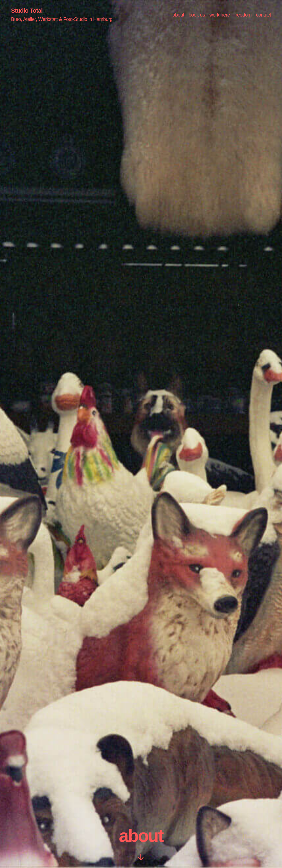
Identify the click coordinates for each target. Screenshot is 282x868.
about (178, 15)
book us (197, 15)
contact (263, 15)
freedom (243, 15)
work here (220, 15)
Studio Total (28, 11)
